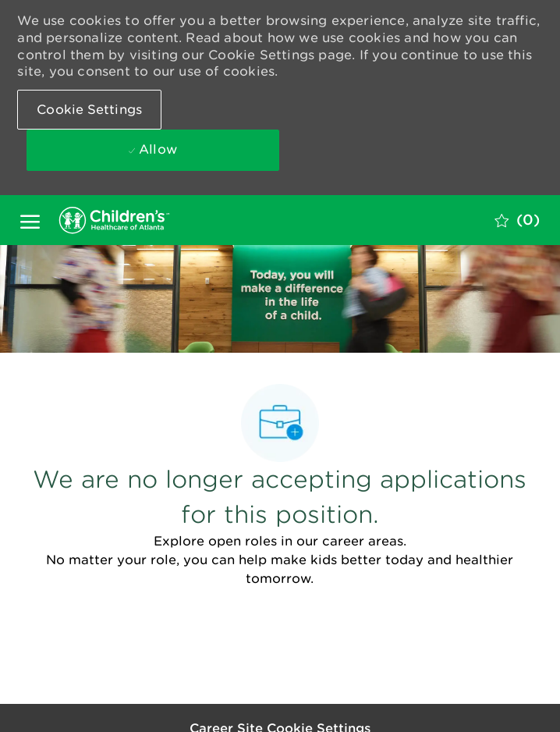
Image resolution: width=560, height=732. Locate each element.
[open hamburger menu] (30, 220)
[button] (89, 110)
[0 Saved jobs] (517, 220)
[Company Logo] (133, 220)
